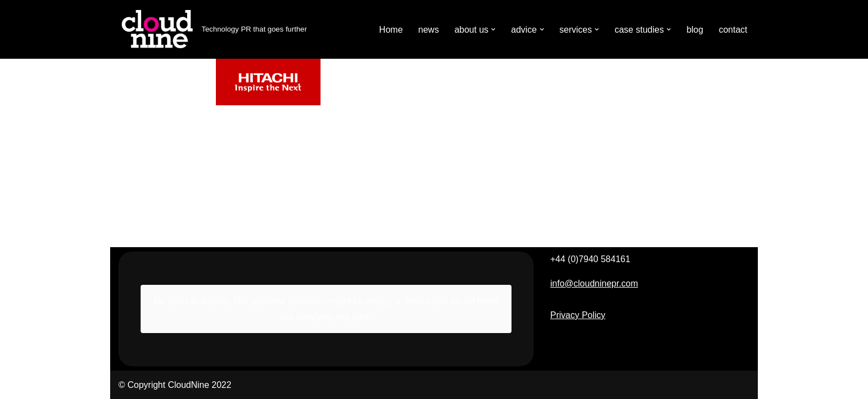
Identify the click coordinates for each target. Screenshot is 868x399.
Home (391, 30)
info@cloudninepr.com (594, 283)
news (429, 30)
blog (695, 30)
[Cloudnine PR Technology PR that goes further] (213, 29)
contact (733, 30)
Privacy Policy (578, 315)
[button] (493, 29)
